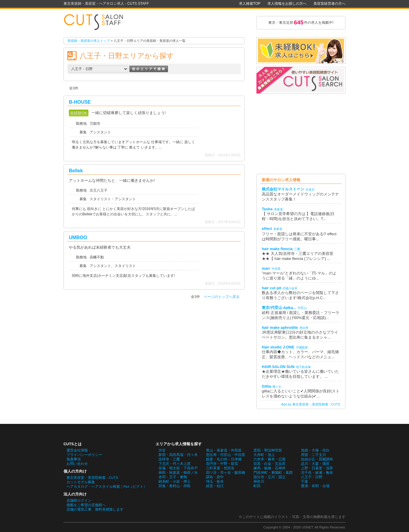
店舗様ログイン (79, 501)
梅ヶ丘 (277, 387)
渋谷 (162, 450)
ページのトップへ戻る (222, 297)
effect (267, 229)
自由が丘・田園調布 (317, 459)
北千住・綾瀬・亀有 (317, 473)
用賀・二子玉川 (313, 455)
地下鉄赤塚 (303, 367)
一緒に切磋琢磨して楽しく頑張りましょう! (129, 113)
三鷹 (297, 249)
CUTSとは (73, 444)
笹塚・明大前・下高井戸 (178, 468)
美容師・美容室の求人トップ (89, 41)
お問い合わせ (77, 464)
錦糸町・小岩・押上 (175, 482)
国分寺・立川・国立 (270, 477)
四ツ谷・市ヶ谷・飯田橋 (226, 473)
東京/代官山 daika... (279, 308)
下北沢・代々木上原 (175, 464)
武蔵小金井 (290, 288)
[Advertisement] (301, 134)
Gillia (266, 386)
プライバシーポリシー (84, 455)
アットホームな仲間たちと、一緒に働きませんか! (112, 180)
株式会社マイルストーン (283, 189)
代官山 (302, 308)
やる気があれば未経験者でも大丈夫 (100, 247)
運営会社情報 (77, 450)
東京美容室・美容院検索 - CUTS (92, 478)
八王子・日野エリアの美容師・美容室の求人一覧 (96, 22)
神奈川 (259, 482)
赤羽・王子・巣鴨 (173, 477)
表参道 (278, 209)
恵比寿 (304, 328)
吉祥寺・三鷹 (169, 459)
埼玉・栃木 (215, 482)
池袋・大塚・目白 (315, 450)
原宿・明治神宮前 (268, 450)
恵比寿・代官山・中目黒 (226, 455)
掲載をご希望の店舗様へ (86, 505)
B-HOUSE (80, 102)
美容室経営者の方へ (329, 4)
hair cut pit (271, 288)
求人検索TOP (250, 4)
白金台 (310, 189)
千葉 (305, 482)
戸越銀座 (302, 347)
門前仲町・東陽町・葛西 (273, 473)
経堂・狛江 (215, 486)
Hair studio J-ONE (278, 347)
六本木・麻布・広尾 (270, 459)
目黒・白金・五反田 (270, 464)
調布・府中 (215, 477)
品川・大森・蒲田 (315, 464)
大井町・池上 (264, 455)
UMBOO (78, 237)
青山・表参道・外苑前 (224, 450)
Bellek (76, 171)
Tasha (267, 209)
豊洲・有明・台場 (315, 486)
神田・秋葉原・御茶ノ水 (178, 473)
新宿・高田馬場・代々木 (178, 455)
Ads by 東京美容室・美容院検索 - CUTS (311, 404)
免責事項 (74, 459)
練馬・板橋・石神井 (270, 468)
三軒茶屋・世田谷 (220, 468)
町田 (257, 486)
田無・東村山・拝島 (175, 486)
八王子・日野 (312, 477)
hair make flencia (277, 249)
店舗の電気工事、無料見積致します (95, 509)
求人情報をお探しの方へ (287, 4)
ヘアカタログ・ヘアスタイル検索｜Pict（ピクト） (107, 487)
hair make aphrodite (280, 327)
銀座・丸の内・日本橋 (224, 459)
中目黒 (276, 269)
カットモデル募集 (81, 482)
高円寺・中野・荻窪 (222, 464)
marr (266, 268)
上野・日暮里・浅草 (317, 468)
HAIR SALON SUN (278, 367)
